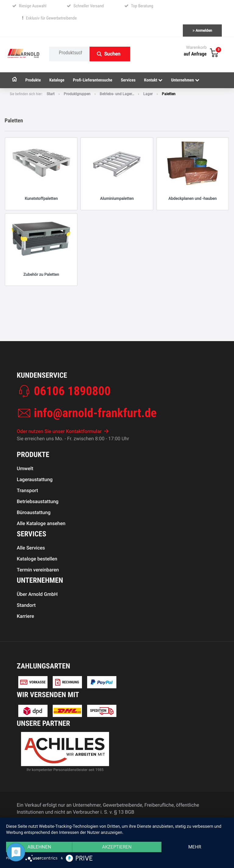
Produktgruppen (77, 94)
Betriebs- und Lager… (117, 94)
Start (51, 94)
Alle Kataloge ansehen (41, 523)
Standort (26, 605)
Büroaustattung (34, 512)
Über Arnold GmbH (37, 594)
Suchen (112, 54)
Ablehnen (39, 847)
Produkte (33, 80)
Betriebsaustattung (38, 501)
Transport (27, 490)
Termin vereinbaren (38, 570)
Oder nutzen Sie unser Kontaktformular (63, 431)
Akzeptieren (117, 847)
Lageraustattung (35, 479)
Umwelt (25, 468)
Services (128, 80)
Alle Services (31, 548)
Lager (148, 94)
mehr (195, 847)
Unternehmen (185, 80)
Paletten (169, 94)
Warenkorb (196, 48)
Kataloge (57, 80)
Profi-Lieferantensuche (92, 80)
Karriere (25, 616)
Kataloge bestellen (37, 559)
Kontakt (153, 80)
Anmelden (202, 31)
